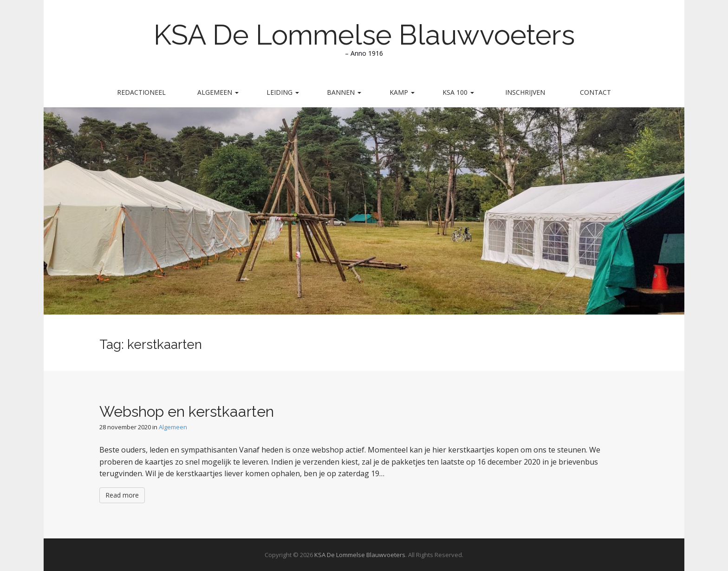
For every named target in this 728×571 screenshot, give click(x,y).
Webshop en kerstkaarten (187, 411)
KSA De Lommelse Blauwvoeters (364, 35)
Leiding (283, 92)
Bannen (344, 92)
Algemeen (218, 92)
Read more (122, 495)
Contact (595, 92)
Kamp (402, 92)
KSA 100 (458, 92)
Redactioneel (141, 92)
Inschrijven (525, 92)
